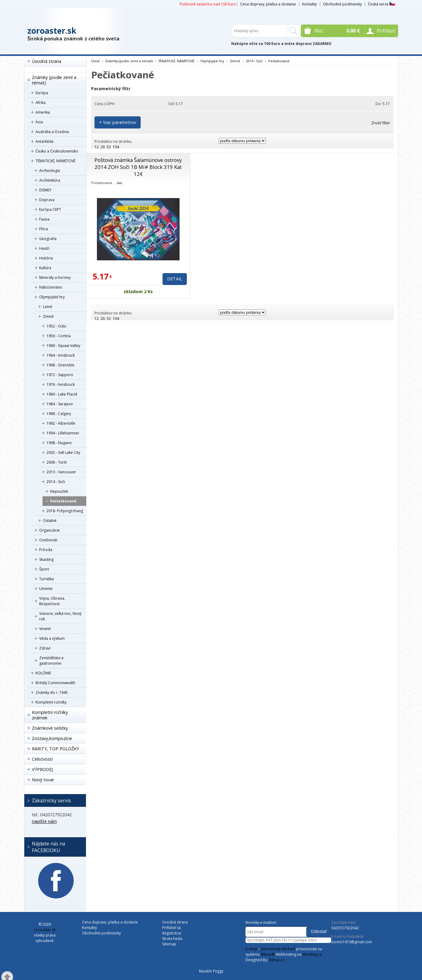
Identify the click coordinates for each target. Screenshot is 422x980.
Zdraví (45, 648)
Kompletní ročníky (51, 702)
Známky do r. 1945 (52, 692)
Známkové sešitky (50, 728)
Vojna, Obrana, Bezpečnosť (52, 601)
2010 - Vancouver (61, 472)
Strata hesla (172, 939)
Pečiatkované (63, 501)
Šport (44, 569)
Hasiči (44, 248)
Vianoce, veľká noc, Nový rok (60, 616)
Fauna (44, 219)
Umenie (46, 589)
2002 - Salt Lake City (63, 452)
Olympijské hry (52, 297)
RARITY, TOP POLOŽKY (55, 749)
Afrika (41, 103)
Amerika (43, 112)
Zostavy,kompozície (52, 738)
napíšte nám (44, 821)
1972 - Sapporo (60, 375)
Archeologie (50, 171)
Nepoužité (59, 491)
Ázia (39, 122)
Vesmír (45, 629)
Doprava (47, 200)
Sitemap (169, 944)
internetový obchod (278, 949)
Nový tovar (43, 780)
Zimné (48, 316)
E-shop (251, 949)
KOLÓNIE (43, 673)
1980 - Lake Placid (62, 394)
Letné (48, 307)
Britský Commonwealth (55, 683)
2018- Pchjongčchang (65, 511)
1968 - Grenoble (60, 365)
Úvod (95, 61)
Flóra (44, 229)
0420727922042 (345, 928)
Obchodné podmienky (342, 4)
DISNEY (45, 190)
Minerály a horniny (55, 278)
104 (116, 147)
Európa (42, 93)
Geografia (48, 239)
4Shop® (268, 954)
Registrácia (172, 933)
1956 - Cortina (59, 336)
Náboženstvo (51, 287)
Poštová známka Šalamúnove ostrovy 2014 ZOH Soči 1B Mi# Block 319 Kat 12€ (138, 167)
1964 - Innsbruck (61, 355)
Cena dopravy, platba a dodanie (268, 4)
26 (103, 147)
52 (109, 147)
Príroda (46, 550)
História (46, 258)
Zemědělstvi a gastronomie (51, 661)
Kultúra (45, 268)
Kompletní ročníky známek (50, 715)
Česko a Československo (57, 151)
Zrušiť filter (381, 123)
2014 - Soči (56, 482)
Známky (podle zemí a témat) (54, 80)
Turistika (46, 579)
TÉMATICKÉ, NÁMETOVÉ (55, 161)
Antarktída (45, 141)
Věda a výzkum (52, 638)
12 (97, 147)
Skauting (46, 559)
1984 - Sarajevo (60, 404)
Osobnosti (48, 540)
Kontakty (309, 4)
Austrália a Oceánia (52, 132)
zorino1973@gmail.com (352, 942)
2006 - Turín (57, 462)
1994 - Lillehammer (63, 433)
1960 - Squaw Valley (63, 346)
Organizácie (50, 530)
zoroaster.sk (52, 31)
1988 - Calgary (59, 414)
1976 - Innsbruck (61, 384)
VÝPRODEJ (42, 769)
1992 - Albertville (61, 423)
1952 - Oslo (56, 326)
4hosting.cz (312, 954)
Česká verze (381, 4)
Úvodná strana (47, 61)
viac (120, 183)
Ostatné (50, 521)
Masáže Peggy (211, 971)
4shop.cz (277, 960)
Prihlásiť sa (172, 928)
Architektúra (50, 180)
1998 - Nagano (59, 443)
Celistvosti (42, 759)
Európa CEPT (50, 209)
